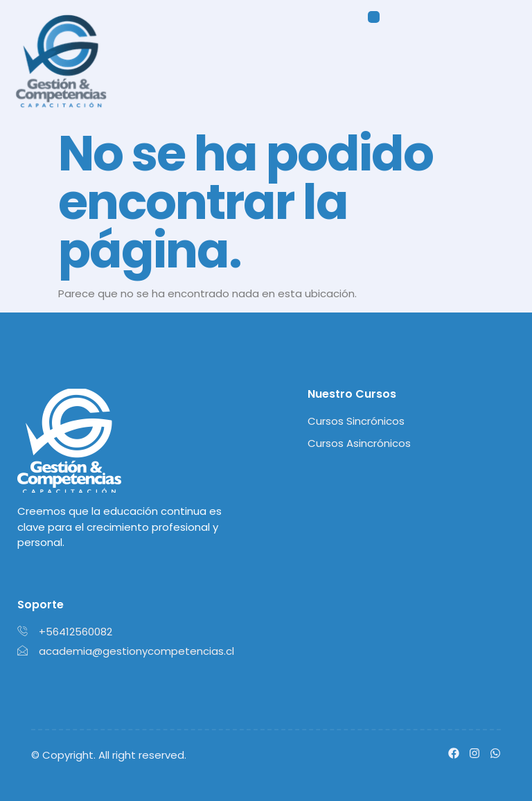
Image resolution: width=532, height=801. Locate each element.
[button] (374, 18)
